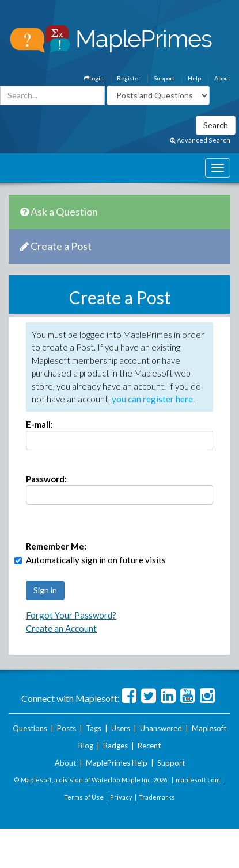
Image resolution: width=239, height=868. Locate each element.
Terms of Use (84, 797)
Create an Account (61, 628)
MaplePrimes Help (117, 763)
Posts (67, 728)
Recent (149, 746)
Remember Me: (56, 546)
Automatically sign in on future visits (96, 560)
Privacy (121, 797)
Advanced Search (200, 140)
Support (164, 78)
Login (94, 78)
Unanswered (161, 728)
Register (129, 78)
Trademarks (157, 797)
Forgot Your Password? (71, 615)
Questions (30, 728)
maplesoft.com (198, 780)
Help (194, 78)
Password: (46, 479)
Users (121, 728)
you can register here (152, 399)
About (222, 78)
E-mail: (39, 424)
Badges (115, 746)
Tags (94, 728)
